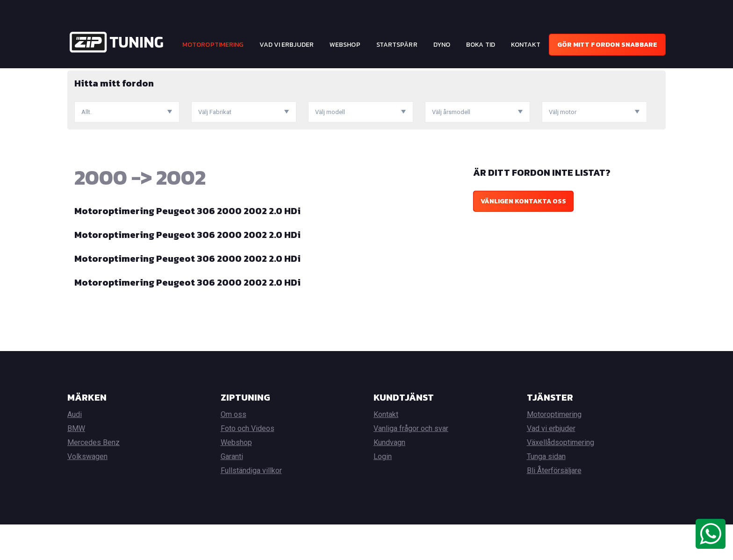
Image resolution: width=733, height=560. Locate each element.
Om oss (234, 450)
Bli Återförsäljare (554, 506)
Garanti (232, 492)
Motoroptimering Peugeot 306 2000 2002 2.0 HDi (187, 246)
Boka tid (481, 45)
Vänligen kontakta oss (523, 237)
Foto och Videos (248, 464)
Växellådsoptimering (561, 478)
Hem (74, 75)
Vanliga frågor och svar (411, 464)
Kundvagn (389, 478)
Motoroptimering (213, 45)
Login (383, 492)
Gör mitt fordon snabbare (607, 45)
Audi (75, 450)
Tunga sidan (546, 492)
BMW (76, 464)
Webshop (345, 45)
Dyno (442, 45)
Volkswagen (87, 492)
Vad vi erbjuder (287, 45)
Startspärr (397, 45)
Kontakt (526, 45)
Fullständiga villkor (251, 506)
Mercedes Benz (93, 478)
